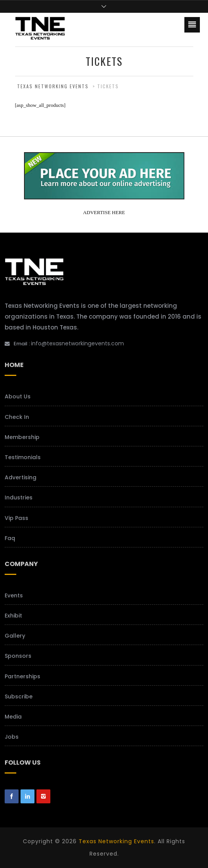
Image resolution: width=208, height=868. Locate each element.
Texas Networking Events (116, 841)
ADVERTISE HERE (104, 212)
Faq (10, 538)
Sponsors (18, 656)
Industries (19, 497)
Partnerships (22, 676)
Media (13, 717)
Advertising (21, 477)
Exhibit (13, 616)
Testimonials (23, 457)
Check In (17, 417)
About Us (18, 396)
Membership (22, 437)
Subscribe (19, 696)
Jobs (12, 737)
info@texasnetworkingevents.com (77, 343)
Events (14, 595)
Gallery (15, 636)
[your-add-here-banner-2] (104, 196)
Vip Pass (16, 518)
